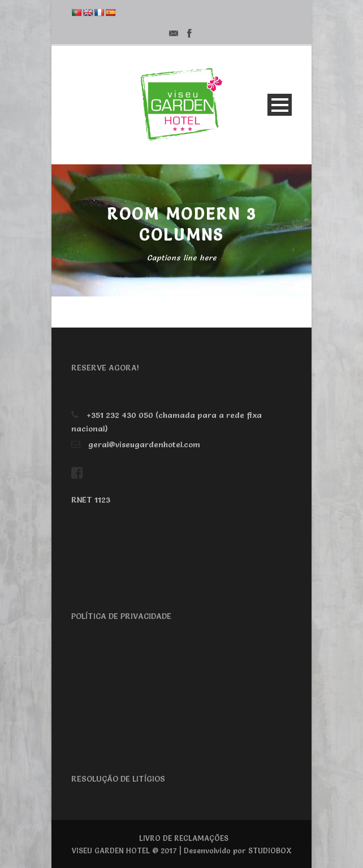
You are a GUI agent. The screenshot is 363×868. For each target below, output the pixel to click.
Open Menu (280, 105)
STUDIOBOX (270, 850)
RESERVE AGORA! (105, 368)
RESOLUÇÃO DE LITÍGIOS (118, 779)
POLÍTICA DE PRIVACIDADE (121, 616)
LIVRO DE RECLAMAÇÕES (184, 838)
